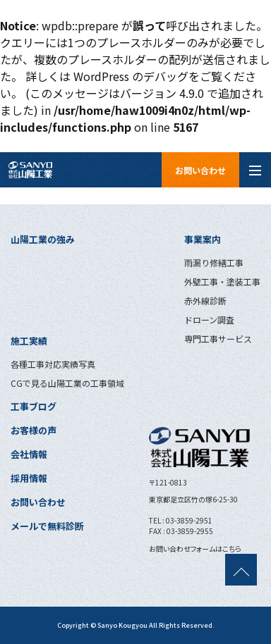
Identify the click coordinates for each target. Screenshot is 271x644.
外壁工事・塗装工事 (222, 281)
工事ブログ (34, 406)
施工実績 (29, 341)
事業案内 (203, 239)
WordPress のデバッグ (131, 76)
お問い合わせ (200, 170)
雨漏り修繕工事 (214, 262)
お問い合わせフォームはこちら (195, 549)
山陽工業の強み (43, 239)
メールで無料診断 (47, 526)
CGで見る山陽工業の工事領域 (67, 383)
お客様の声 (34, 430)
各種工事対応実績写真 (53, 364)
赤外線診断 (205, 301)
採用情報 (29, 478)
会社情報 (29, 454)
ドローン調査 (209, 320)
